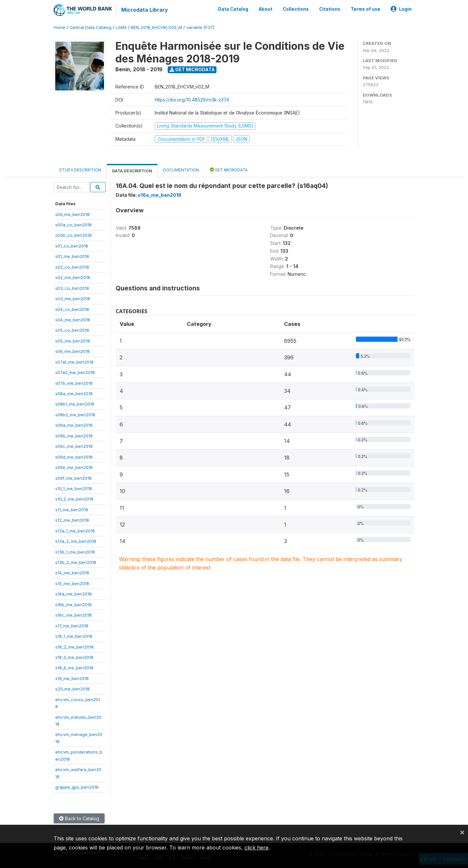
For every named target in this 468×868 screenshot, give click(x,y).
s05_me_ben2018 (73, 341)
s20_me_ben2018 (72, 689)
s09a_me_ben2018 (74, 425)
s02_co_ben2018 (72, 267)
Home (59, 27)
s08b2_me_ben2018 (75, 415)
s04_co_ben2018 (72, 309)
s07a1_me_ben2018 (74, 362)
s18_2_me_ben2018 (74, 647)
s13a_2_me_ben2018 (76, 541)
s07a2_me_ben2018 (75, 372)
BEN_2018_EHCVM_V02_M (156, 27)
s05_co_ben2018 (72, 330)
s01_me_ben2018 (72, 256)
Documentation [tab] (181, 170)
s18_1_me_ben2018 (74, 636)
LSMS (121, 27)
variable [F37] (200, 27)
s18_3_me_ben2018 (74, 657)
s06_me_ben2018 (72, 351)
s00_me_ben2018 (72, 214)
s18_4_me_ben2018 (74, 668)
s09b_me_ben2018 (74, 436)
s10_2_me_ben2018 (74, 499)
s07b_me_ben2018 (74, 383)
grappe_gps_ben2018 (77, 787)
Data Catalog (233, 9)
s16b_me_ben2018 (73, 605)
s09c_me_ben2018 (74, 446)
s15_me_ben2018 (72, 583)
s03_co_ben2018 (72, 288)
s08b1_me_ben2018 (75, 404)
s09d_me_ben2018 (74, 457)
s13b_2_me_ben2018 (76, 562)
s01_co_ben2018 (72, 246)
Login (401, 9)
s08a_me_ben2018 (74, 394)
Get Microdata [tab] (229, 170)
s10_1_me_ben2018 (74, 488)
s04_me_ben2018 (73, 320)
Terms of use (365, 9)
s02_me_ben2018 (73, 277)
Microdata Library (145, 10)
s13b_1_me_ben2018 (75, 552)
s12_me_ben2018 (72, 520)
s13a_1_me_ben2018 (75, 531)
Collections (296, 9)
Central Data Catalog (91, 27)
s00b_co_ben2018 (73, 235)
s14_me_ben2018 (72, 573)
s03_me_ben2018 (73, 299)
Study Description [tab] (80, 170)
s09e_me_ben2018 (74, 467)
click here (256, 848)
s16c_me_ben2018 (73, 615)
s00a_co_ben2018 (73, 225)
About (266, 9)
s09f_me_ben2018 (73, 478)
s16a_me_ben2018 (73, 594)
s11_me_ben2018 (72, 510)
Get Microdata (192, 69)
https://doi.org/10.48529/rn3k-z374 (192, 100)
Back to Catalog (79, 818)
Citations (330, 9)
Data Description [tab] (132, 171)
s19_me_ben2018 (72, 678)
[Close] (462, 832)
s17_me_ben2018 (72, 626)
